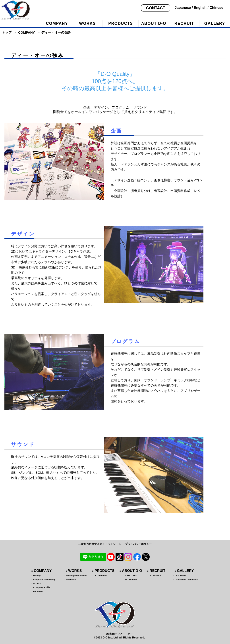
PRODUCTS (121, 23)
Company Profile (42, 587)
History (37, 576)
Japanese (183, 8)
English (200, 8)
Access (37, 583)
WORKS (87, 23)
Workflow (71, 580)
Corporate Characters (187, 580)
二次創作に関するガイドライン (97, 544)
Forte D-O (38, 591)
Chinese (216, 8)
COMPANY (57, 23)
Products (102, 576)
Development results (77, 576)
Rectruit (157, 576)
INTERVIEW (131, 580)
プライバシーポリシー (138, 544)
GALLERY (186, 571)
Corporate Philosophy (44, 580)
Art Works (181, 576)
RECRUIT (184, 23)
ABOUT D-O (154, 23)
